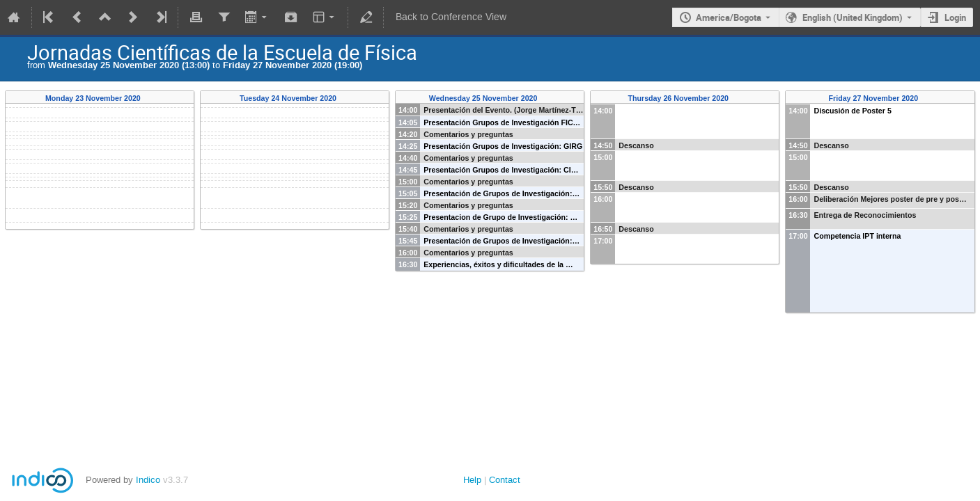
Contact (505, 480)
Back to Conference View (451, 17)
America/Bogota (729, 17)
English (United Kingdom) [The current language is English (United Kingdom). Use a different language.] (853, 17)
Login (955, 17)
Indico (148, 480)
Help (472, 480)
